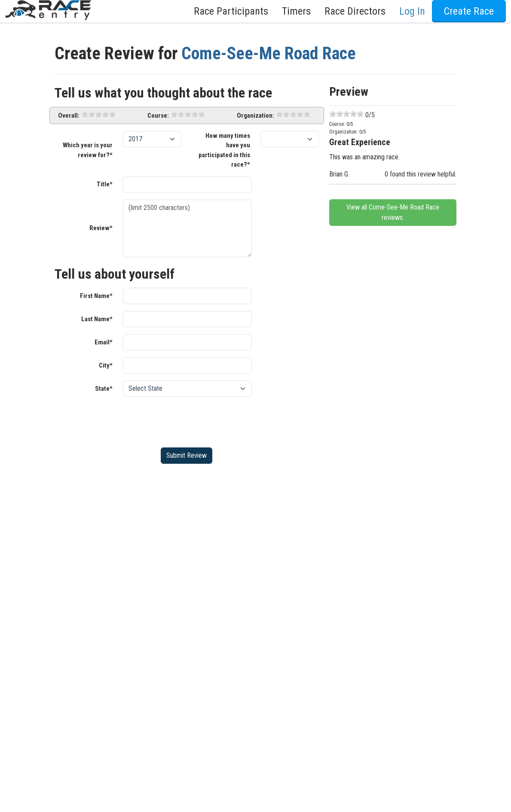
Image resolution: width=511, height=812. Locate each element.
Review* (101, 228)
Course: (158, 116)
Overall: (69, 116)
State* (104, 389)
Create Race (469, 11)
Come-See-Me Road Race (269, 53)
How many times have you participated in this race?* (224, 150)
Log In (412, 11)
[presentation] (188, 420)
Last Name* (97, 319)
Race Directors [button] (355, 11)
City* (106, 365)
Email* (104, 342)
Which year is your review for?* (88, 150)
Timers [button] (296, 11)
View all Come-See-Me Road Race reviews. (393, 212)
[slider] (98, 114)
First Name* (96, 296)
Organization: (255, 116)
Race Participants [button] (231, 11)
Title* (105, 184)
